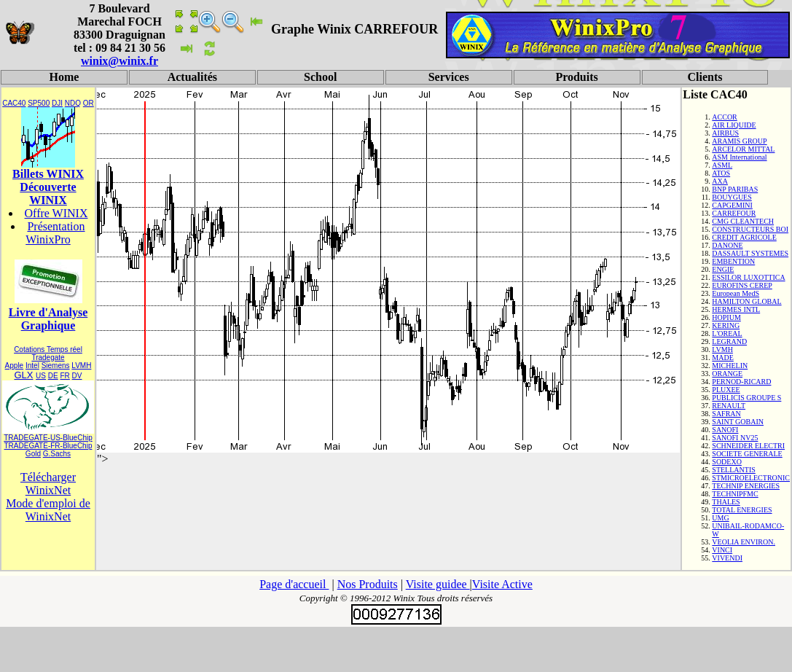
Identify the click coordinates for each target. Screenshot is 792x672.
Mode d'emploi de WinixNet (48, 510)
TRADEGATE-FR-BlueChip (48, 446)
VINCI (722, 550)
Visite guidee (438, 584)
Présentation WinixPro (55, 233)
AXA (720, 181)
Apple (15, 366)
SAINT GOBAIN (738, 422)
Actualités (192, 77)
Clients (705, 77)
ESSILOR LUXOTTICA (748, 277)
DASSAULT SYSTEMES (750, 253)
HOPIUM (726, 317)
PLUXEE (726, 390)
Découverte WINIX (48, 194)
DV (77, 376)
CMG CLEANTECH (743, 221)
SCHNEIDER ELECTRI (748, 446)
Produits (576, 77)
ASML (722, 165)
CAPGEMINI (732, 205)
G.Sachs (57, 454)
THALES (726, 502)
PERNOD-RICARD (741, 382)
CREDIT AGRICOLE (744, 237)
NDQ (73, 103)
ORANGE (727, 374)
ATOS (721, 173)
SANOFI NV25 (735, 438)
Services (449, 77)
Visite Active (502, 584)
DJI (57, 103)
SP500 (39, 103)
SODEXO (727, 462)
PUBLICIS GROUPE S (746, 398)
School (320, 77)
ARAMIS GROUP (739, 141)
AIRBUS (725, 133)
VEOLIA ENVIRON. (744, 542)
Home (64, 77)
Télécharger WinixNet (48, 484)
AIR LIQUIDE (734, 125)
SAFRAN (726, 414)
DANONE (727, 245)
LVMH (81, 366)
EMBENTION (733, 261)
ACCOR (724, 117)
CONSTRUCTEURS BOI (750, 229)
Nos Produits (368, 584)
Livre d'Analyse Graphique (48, 319)
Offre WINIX (56, 213)
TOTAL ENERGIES (742, 510)
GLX (23, 375)
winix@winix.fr (119, 61)
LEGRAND (729, 341)
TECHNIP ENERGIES (746, 486)
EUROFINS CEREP (742, 285)
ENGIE (723, 269)
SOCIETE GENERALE (747, 454)
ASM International (739, 157)
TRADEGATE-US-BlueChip (48, 438)
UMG (720, 518)
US (41, 376)
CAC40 (14, 103)
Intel (32, 366)
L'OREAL (727, 333)
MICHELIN (730, 366)
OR (89, 103)
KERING (726, 325)
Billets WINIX (48, 174)
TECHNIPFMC (735, 494)
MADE (722, 358)
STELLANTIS (733, 470)
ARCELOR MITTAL (743, 149)
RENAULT (729, 406)
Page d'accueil (294, 584)
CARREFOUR (734, 213)
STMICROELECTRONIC (751, 478)
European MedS (736, 293)
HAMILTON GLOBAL (746, 301)
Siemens (56, 366)
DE (53, 376)
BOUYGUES (732, 197)
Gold (33, 454)
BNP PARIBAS (735, 189)
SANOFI (725, 430)
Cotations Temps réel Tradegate (48, 353)
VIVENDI (727, 558)
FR (64, 376)
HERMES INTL (736, 309)
